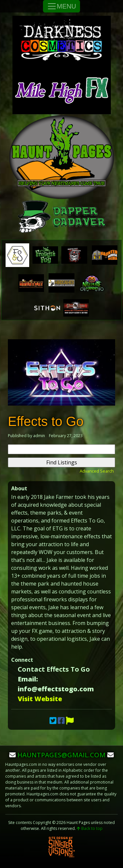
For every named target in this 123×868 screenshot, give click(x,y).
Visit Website (40, 699)
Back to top (90, 828)
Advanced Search (97, 471)
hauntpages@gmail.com (61, 755)
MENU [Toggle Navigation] (61, 6)
